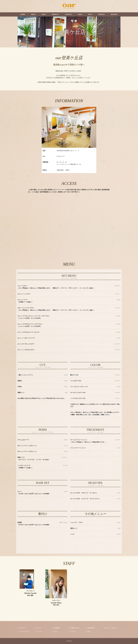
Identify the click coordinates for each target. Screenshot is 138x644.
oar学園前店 (56, 628)
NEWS (80, 14)
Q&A (88, 632)
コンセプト (22, 628)
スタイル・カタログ (110, 628)
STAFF (44, 14)
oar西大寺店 (90, 628)
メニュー (38, 628)
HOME (23, 14)
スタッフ (72, 632)
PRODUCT (55, 14)
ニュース (38, 632)
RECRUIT (102, 14)
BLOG (90, 14)
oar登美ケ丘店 (74, 628)
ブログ (54, 632)
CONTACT (68, 14)
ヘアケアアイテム (24, 632)
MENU (33, 14)
